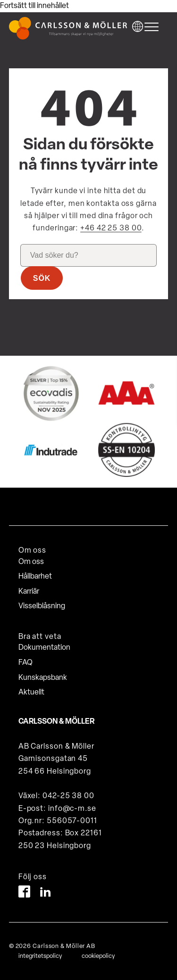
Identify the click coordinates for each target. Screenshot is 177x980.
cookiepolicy (98, 956)
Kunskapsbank (43, 678)
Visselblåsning (42, 606)
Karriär (29, 592)
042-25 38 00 (68, 796)
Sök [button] (42, 278)
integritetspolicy (40, 956)
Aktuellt (31, 693)
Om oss (31, 562)
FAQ (25, 663)
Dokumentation (44, 648)
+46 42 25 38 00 (111, 229)
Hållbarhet (35, 577)
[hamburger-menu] (154, 27)
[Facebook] (24, 894)
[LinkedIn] (46, 894)
